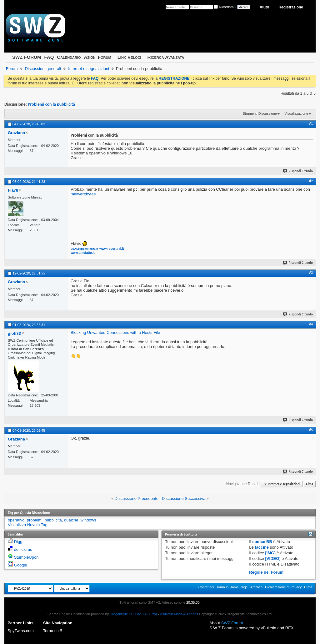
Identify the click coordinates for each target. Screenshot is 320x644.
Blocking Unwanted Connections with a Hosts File (115, 332)
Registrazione (291, 7)
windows (88, 520)
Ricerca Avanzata (166, 57)
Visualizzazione (296, 113)
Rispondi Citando (298, 171)
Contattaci (206, 587)
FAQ (49, 57)
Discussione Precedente (137, 498)
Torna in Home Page (232, 587)
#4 (311, 324)
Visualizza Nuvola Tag (28, 525)
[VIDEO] (273, 558)
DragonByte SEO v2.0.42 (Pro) (133, 614)
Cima (310, 484)
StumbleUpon (26, 557)
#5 (311, 430)
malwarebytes (83, 194)
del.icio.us (23, 549)
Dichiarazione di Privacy (283, 587)
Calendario (69, 57)
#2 (311, 181)
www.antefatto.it (83, 253)
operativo (16, 520)
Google (21, 565)
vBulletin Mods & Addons (179, 614)
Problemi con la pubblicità (51, 104)
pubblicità (53, 520)
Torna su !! (53, 631)
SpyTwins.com (21, 631)
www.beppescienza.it (84, 249)
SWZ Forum (232, 623)
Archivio (256, 587)
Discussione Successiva (184, 498)
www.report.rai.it (112, 249)
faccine (262, 547)
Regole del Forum (266, 572)
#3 (311, 273)
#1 (311, 123)
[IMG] (270, 553)
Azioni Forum (98, 57)
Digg (18, 542)
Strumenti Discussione (260, 113)
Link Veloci (129, 57)
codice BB (262, 542)
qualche (71, 520)
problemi (35, 520)
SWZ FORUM (27, 57)
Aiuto (265, 7)
